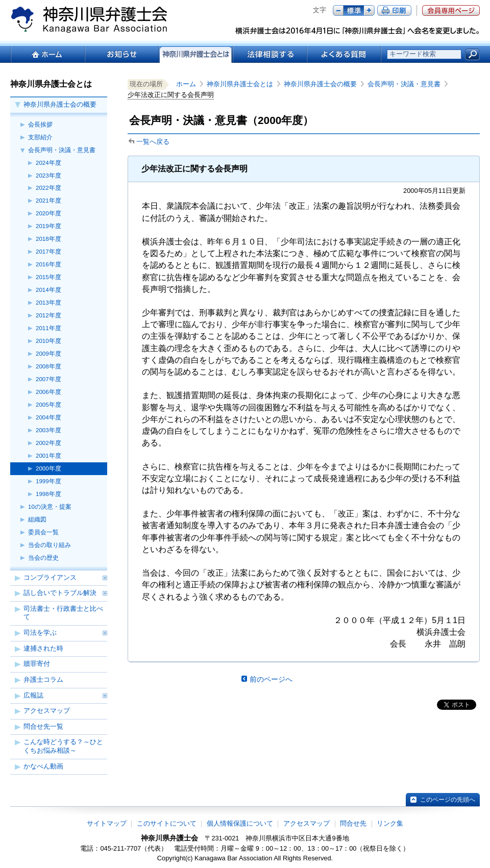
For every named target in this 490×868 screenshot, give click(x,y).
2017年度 (48, 252)
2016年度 (48, 264)
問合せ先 (353, 823)
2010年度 (48, 341)
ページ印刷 (394, 10)
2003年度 (48, 430)
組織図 (37, 519)
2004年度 (48, 417)
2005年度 (48, 405)
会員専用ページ (451, 10)
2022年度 (48, 188)
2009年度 (48, 354)
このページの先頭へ (448, 800)
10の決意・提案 (50, 507)
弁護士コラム (43, 679)
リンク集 (390, 823)
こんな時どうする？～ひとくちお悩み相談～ (63, 746)
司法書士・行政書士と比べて (63, 613)
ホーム (47, 54)
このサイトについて (167, 823)
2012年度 (48, 315)
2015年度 (48, 277)
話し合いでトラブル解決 (60, 593)
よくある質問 (344, 54)
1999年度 (48, 481)
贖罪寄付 (37, 664)
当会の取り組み (50, 545)
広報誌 (33, 695)
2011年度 (48, 328)
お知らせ (121, 54)
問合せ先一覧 (43, 726)
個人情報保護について (240, 823)
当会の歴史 (43, 558)
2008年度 (48, 366)
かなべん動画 (43, 766)
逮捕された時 (43, 648)
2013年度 (48, 303)
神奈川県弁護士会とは (240, 84)
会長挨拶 (40, 125)
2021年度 (48, 201)
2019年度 (48, 226)
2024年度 (48, 163)
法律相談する (269, 54)
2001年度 (48, 456)
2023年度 (48, 176)
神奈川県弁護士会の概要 (60, 104)
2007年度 (48, 379)
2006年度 (48, 392)
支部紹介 (40, 137)
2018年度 (48, 239)
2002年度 (48, 443)
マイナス (338, 10)
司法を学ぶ (40, 633)
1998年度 (48, 494)
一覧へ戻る (153, 142)
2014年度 (48, 290)
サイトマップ (107, 823)
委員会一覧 (43, 532)
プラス (369, 10)
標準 (354, 10)
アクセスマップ (47, 711)
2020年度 (48, 213)
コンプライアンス (50, 577)
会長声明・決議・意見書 (62, 150)
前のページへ (271, 679)
